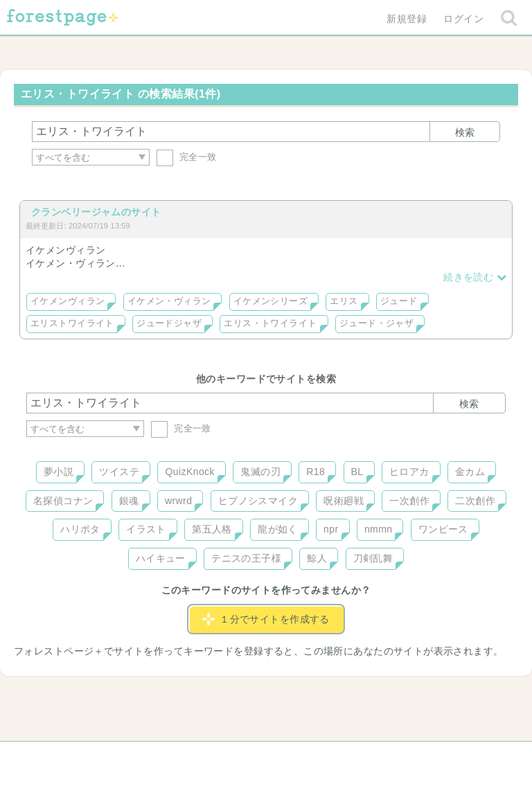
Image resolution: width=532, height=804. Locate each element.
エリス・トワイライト (270, 323)
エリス (344, 301)
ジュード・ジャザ (376, 323)
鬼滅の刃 (260, 472)
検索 (465, 132)
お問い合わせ (166, 757)
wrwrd (178, 501)
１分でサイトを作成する (266, 619)
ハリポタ (80, 529)
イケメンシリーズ (271, 301)
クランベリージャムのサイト (96, 212)
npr (331, 529)
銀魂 (129, 501)
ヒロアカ (409, 472)
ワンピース (443, 529)
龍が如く (278, 529)
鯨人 (317, 558)
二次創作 (475, 501)
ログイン (463, 19)
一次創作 (409, 501)
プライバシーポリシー (416, 757)
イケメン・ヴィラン (169, 301)
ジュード (399, 301)
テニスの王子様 (246, 558)
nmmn (379, 529)
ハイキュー (161, 558)
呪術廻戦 (344, 501)
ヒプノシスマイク (258, 501)
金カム (470, 472)
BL (357, 472)
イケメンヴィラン (68, 301)
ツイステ (119, 472)
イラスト (146, 529)
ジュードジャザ (169, 323)
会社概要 (319, 757)
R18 (316, 472)
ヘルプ (89, 757)
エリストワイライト (72, 323)
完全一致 (187, 157)
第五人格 (212, 529)
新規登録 (407, 19)
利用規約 (247, 757)
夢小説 (59, 472)
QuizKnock (189, 472)
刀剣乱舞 (373, 558)
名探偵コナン (63, 501)
